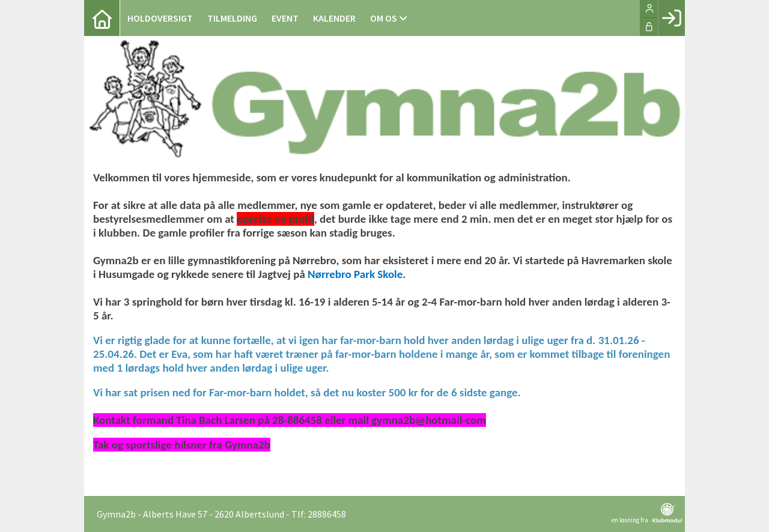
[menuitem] (102, 18)
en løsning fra (647, 513)
